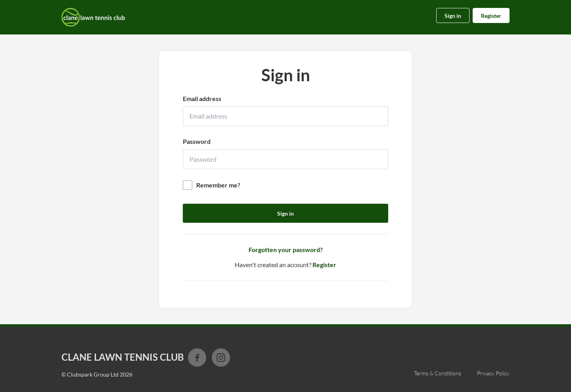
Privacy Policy (493, 373)
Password (197, 141)
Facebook (197, 358)
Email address (202, 98)
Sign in (453, 16)
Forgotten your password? (286, 250)
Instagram (221, 358)
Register (491, 16)
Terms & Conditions (438, 373)
